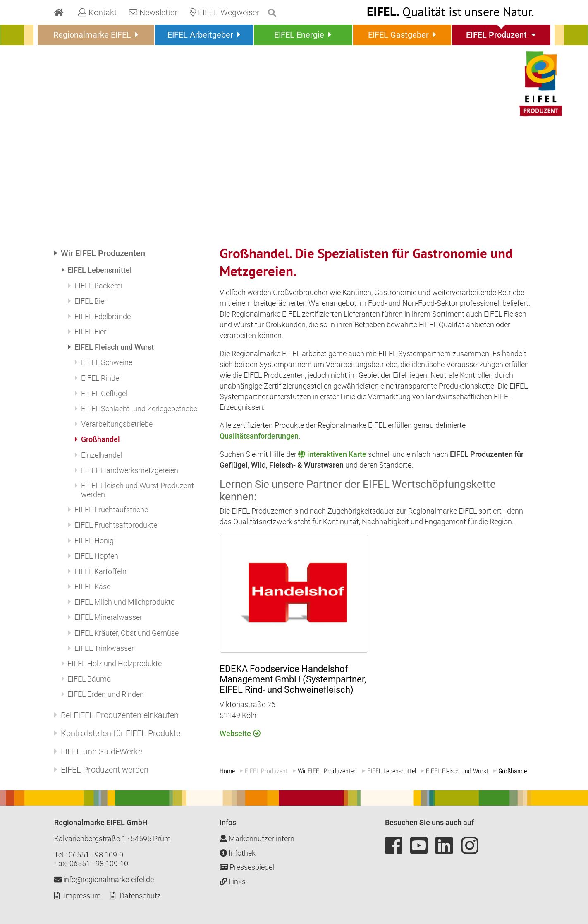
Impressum (82, 896)
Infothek (238, 853)
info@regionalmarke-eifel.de (104, 880)
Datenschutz (140, 896)
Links (233, 882)
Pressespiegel (247, 867)
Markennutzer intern (257, 839)
